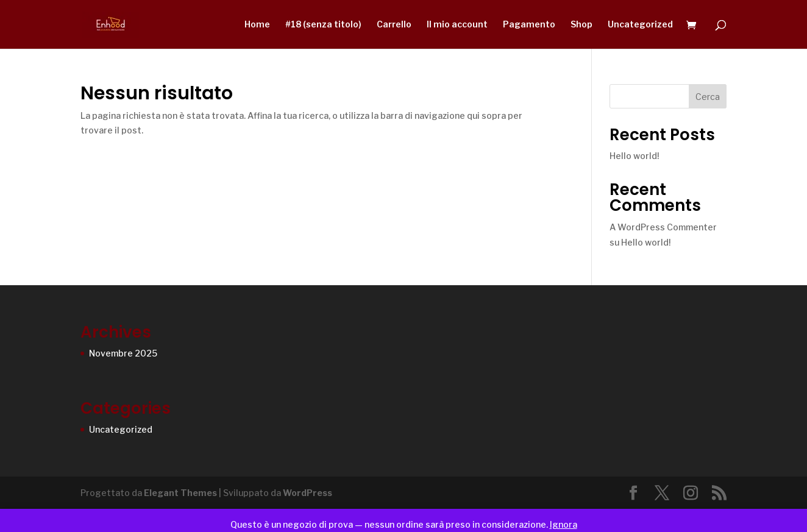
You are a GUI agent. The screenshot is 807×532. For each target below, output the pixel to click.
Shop (581, 25)
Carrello (394, 25)
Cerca (708, 97)
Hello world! (634, 156)
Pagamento (529, 25)
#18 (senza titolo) (323, 25)
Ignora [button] (563, 524)
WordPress (308, 493)
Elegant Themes (180, 493)
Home (257, 25)
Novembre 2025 (123, 353)
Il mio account (457, 25)
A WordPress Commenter (663, 227)
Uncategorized (640, 25)
